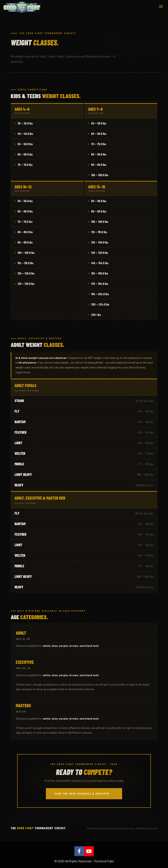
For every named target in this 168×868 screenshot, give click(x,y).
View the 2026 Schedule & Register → (84, 794)
